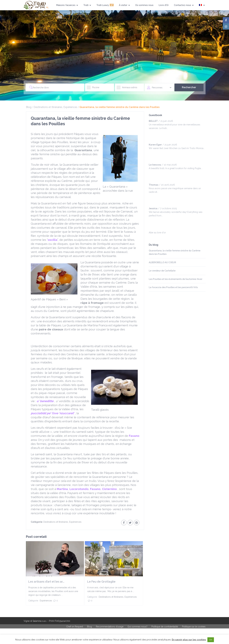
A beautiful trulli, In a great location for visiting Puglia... (176, 168)
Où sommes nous (144, 5)
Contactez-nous (184, 5)
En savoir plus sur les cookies (189, 640)
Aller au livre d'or (157, 233)
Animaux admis (127, 88)
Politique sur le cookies (194, 627)
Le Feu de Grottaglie (101, 582)
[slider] (155, 134)
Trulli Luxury (105, 5)
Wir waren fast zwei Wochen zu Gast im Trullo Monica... (177, 148)
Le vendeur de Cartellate (162, 271)
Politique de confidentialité (165, 627)
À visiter (124, 5)
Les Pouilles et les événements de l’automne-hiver (176, 279)
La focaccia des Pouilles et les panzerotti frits (173, 287)
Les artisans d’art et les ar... (46, 582)
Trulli (87, 5)
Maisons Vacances (67, 5)
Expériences (70, 107)
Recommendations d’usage (110, 627)
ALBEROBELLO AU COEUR (162, 262)
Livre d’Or (164, 5)
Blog (29, 107)
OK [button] (211, 640)
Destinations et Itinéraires (48, 107)
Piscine (93, 88)
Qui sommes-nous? (137, 627)
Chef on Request (75, 627)
